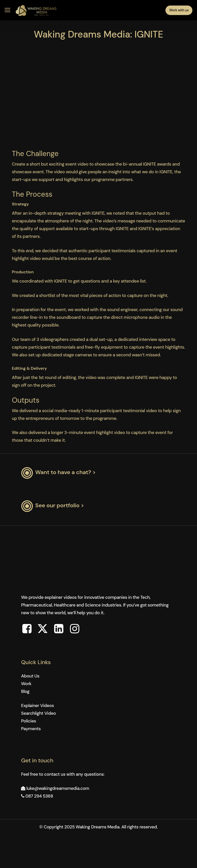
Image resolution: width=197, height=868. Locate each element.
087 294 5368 (39, 796)
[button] (7, 10)
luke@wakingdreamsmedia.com (58, 788)
